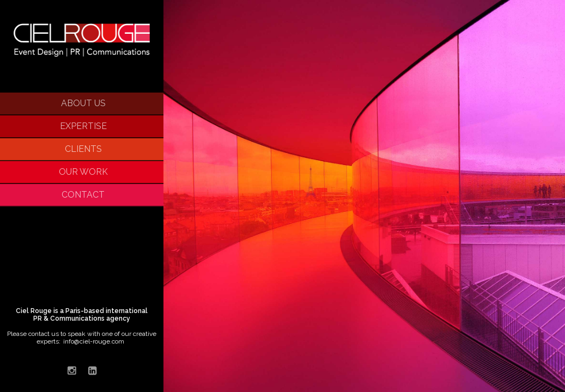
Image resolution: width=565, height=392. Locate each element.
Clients (83, 149)
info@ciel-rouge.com (94, 341)
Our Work (83, 172)
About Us (83, 103)
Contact (83, 195)
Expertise (83, 126)
